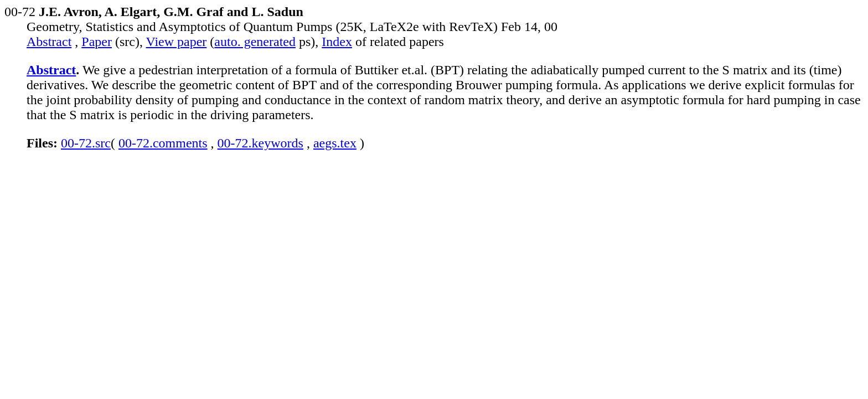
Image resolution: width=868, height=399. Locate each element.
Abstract (49, 42)
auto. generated (255, 42)
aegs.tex (335, 143)
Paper (97, 42)
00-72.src (86, 143)
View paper (177, 42)
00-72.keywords (260, 143)
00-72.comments (163, 143)
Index (337, 42)
